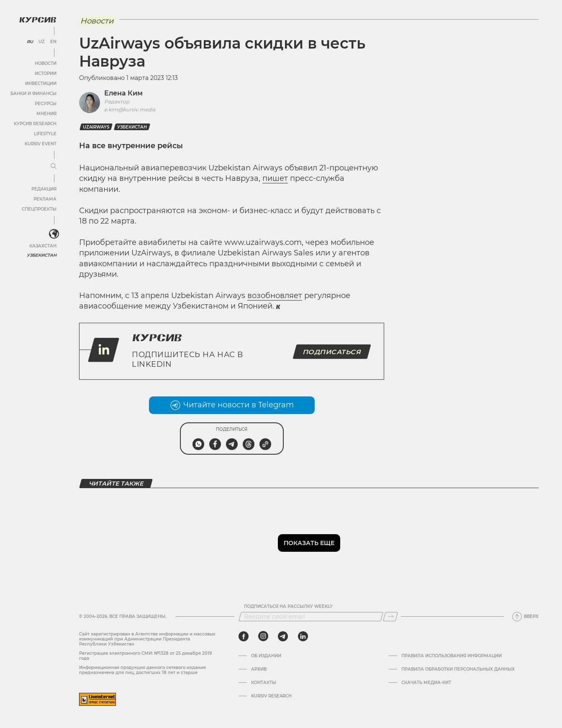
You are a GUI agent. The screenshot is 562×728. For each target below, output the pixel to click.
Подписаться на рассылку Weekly (288, 607)
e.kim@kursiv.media (130, 109)
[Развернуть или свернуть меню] (54, 167)
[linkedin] (303, 636)
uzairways (96, 127)
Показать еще (309, 543)
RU (30, 42)
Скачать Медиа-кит (426, 683)
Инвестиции (41, 84)
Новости (46, 63)
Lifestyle (45, 134)
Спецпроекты (39, 209)
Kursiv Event (41, 144)
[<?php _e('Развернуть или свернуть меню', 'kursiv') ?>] (54, 234)
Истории (46, 73)
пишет (275, 178)
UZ (42, 42)
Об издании (266, 656)
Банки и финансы (33, 94)
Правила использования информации (452, 656)
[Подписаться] (390, 617)
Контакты (264, 683)
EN (53, 42)
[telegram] (283, 636)
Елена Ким (123, 93)
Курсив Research (35, 124)
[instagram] (263, 636)
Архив (259, 669)
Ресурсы (46, 104)
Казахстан (43, 246)
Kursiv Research (271, 696)
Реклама (45, 199)
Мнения (46, 114)
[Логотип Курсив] (38, 20)
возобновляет (275, 296)
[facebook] (244, 636)
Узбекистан (42, 255)
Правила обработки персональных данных (458, 669)
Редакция (44, 189)
